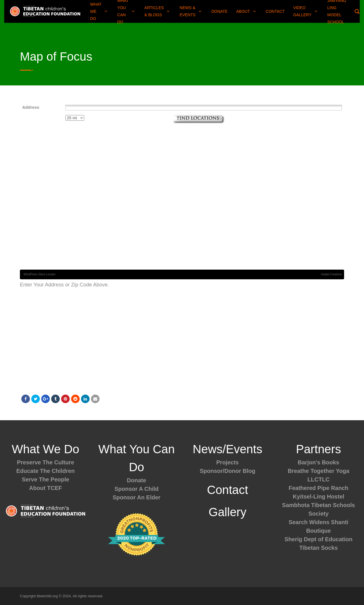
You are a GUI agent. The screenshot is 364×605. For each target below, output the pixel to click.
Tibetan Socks (318, 548)
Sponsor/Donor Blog (227, 471)
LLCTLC (318, 479)
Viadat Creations (331, 274)
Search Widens (309, 522)
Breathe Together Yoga (319, 471)
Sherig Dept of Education (319, 539)
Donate (136, 480)
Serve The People (46, 479)
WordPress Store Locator (40, 274)
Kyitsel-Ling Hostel (318, 497)
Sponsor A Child (136, 489)
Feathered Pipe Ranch (318, 488)
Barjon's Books (318, 462)
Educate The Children (45, 471)
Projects (228, 462)
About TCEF (45, 488)
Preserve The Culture (45, 462)
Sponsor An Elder (136, 497)
